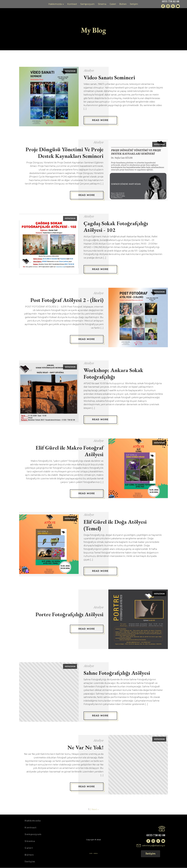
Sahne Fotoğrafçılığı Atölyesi (117, 673)
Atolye (89, 70)
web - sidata (93, 853)
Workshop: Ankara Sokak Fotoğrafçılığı (113, 373)
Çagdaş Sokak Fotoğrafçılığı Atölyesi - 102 (116, 227)
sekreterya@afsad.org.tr (154, 846)
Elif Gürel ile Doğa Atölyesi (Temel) (115, 525)
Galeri (115, 4)
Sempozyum (90, 4)
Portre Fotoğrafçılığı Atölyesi (69, 614)
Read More (100, 120)
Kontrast (74, 4)
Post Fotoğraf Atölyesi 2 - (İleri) (67, 300)
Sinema (104, 4)
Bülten (125, 4)
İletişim (136, 4)
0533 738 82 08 (170, 2)
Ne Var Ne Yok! (85, 747)
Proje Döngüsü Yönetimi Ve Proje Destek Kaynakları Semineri (65, 153)
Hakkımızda (58, 4)
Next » (95, 810)
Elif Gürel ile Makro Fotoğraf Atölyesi (70, 451)
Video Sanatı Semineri (109, 78)
